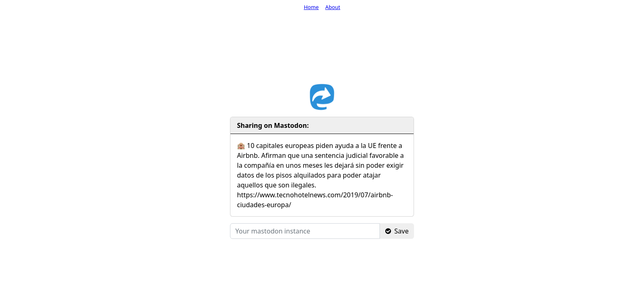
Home (311, 7)
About (333, 7)
